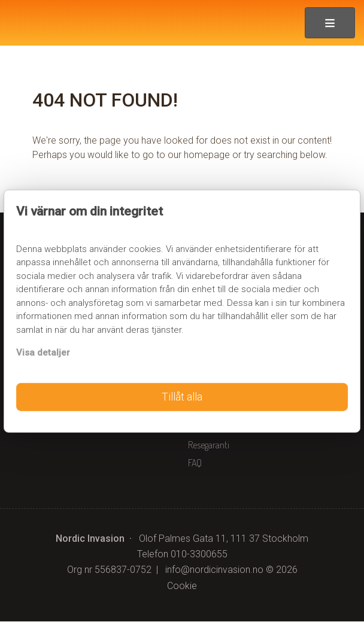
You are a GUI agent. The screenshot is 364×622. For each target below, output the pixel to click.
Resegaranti (209, 445)
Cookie (182, 586)
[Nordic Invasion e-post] (214, 570)
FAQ (195, 463)
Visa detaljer (43, 353)
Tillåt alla (182, 397)
